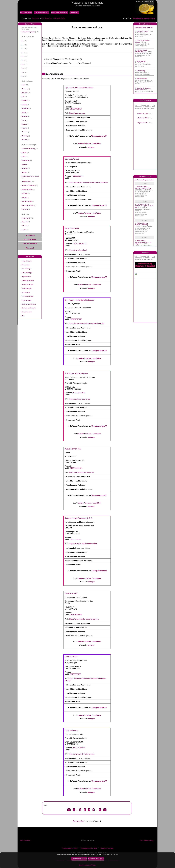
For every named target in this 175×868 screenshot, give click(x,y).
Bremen (24, 124)
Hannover (25, 132)
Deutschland (26, 218)
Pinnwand (74, 13)
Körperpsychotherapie (29, 304)
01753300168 (76, 674)
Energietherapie (27, 312)
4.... (23, 56)
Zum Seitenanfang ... (148, 840)
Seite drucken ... (26, 840)
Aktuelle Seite (60, 18)
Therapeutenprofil (99, 136)
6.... (23, 64)
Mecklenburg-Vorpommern (30, 176)
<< (69, 810)
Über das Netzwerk (59, 13)
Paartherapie (26, 265)
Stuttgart (24, 105)
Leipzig (24, 112)
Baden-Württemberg (28, 149)
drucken (88, 144)
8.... (23, 72)
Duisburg (25, 140)
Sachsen (24, 197)
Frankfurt (25, 101)
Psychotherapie (27, 261)
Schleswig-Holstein (28, 205)
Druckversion (78, 821)
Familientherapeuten (28, 32)
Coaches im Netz (107, 848)
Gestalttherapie (27, 288)
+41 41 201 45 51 (80, 244)
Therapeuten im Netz (69, 848)
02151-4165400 (79, 748)
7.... (23, 68)
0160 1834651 (76, 539)
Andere (24, 230)
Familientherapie (27, 273)
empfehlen (97, 144)
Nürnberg (25, 136)
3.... (23, 53)
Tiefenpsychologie (27, 296)
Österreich (25, 222)
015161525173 (76, 319)
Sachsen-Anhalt (27, 201)
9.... (23, 76)
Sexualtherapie (26, 269)
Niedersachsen (26, 182)
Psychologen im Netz (89, 848)
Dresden (24, 128)
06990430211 (78, 176)
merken (81, 144)
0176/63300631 (76, 468)
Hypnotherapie (26, 277)
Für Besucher (26, 13)
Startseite (36, 18)
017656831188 (76, 615)
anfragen (91, 147)
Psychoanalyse (27, 300)
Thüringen (25, 209)
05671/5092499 (79, 393)
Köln (23, 97)
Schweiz (24, 226)
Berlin (23, 85)
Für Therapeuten (42, 13)
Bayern (24, 153)
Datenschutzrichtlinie (87, 865)
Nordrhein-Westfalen (28, 186)
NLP (23, 316)
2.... (23, 49)
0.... (23, 41)
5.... (23, 60)
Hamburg (25, 89)
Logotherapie (26, 292)
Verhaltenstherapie (28, 281)
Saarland (25, 193)
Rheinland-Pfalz (27, 190)
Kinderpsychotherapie (29, 308)
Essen (24, 120)
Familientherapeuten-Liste (144, 18)
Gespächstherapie (28, 284)
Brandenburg (26, 160)
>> (105, 810)
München (25, 93)
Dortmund (25, 116)
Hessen (24, 172)
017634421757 (76, 109)
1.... (23, 45)
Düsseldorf (25, 108)
